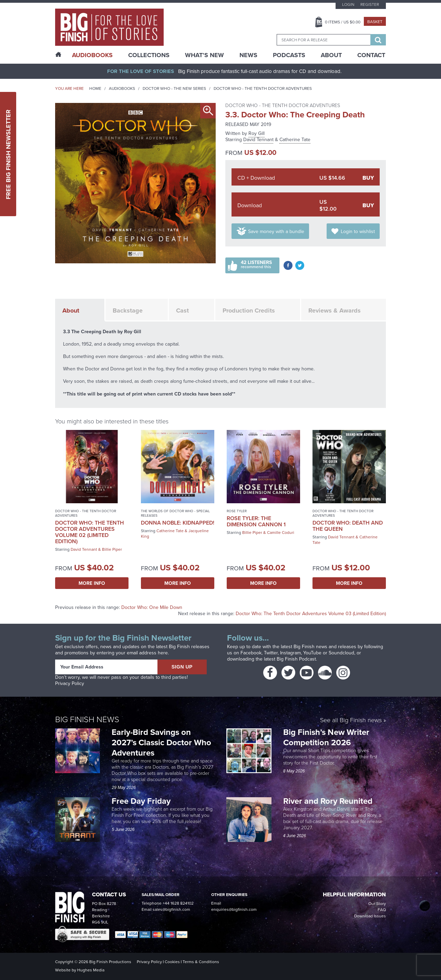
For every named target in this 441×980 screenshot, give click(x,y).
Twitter (271, 653)
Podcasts (289, 55)
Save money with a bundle (276, 231)
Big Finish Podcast (296, 659)
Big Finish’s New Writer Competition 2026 (326, 737)
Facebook (251, 653)
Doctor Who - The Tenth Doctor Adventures (263, 88)
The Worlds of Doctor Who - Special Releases (175, 513)
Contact (371, 55)
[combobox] (324, 40)
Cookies (172, 962)
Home (95, 88)
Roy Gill (257, 133)
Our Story (377, 904)
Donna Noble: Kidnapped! (178, 523)
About (331, 55)
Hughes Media (91, 970)
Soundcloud (341, 653)
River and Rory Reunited (328, 801)
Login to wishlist (358, 231)
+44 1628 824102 (178, 903)
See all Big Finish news (351, 720)
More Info (92, 583)
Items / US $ (343, 22)
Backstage (128, 310)
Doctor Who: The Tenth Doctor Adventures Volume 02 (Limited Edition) (90, 532)
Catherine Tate (295, 140)
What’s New (204, 55)
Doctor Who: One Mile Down (152, 607)
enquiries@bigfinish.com (234, 909)
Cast (182, 310)
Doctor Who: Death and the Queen (348, 526)
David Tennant (258, 140)
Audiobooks (122, 88)
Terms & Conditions (201, 962)
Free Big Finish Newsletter (8, 154)
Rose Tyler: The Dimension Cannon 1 (256, 521)
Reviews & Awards (335, 310)
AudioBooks (92, 55)
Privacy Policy (70, 683)
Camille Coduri (281, 533)
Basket (375, 22)
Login (348, 4)
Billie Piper (112, 549)
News (248, 55)
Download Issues (370, 916)
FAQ (382, 910)
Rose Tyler (237, 511)
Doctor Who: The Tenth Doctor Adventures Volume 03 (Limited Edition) (311, 614)
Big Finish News (87, 719)
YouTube (312, 653)
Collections (149, 55)
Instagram (290, 653)
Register (370, 4)
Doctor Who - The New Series (174, 88)
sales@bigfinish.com (171, 909)
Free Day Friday (141, 801)
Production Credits (249, 310)
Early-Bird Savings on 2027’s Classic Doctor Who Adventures (161, 742)
